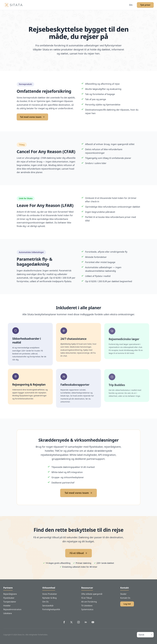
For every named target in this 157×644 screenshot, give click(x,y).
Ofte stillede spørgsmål (92, 594)
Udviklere (8, 613)
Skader (123, 594)
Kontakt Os (125, 598)
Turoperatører (10, 602)
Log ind (127, 604)
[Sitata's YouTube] (93, 622)
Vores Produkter (50, 594)
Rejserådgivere (10, 594)
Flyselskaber (9, 598)
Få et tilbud (78, 553)
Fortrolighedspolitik (51, 609)
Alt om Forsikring (89, 602)
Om (131, 5)
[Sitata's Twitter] (71, 622)
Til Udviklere (87, 606)
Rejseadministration (12, 609)
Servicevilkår (48, 606)
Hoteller (7, 606)
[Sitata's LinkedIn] (86, 622)
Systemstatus (87, 609)
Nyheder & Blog (49, 598)
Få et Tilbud (87, 598)
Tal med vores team (32, 119)
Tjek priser (145, 5)
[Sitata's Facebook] (64, 622)
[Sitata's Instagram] (78, 622)
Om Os (45, 602)
